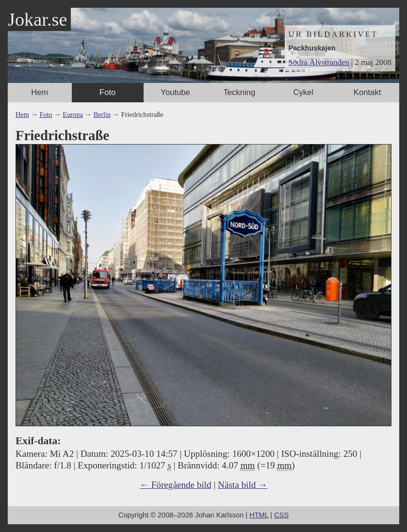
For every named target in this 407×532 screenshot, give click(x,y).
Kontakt (367, 92)
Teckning (240, 92)
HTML (259, 515)
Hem (40, 92)
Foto (107, 92)
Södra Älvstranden (319, 62)
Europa (73, 114)
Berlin (102, 114)
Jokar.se (37, 19)
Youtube (175, 92)
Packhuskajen (312, 48)
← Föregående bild (176, 485)
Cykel (303, 92)
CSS (281, 515)
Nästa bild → (243, 485)
